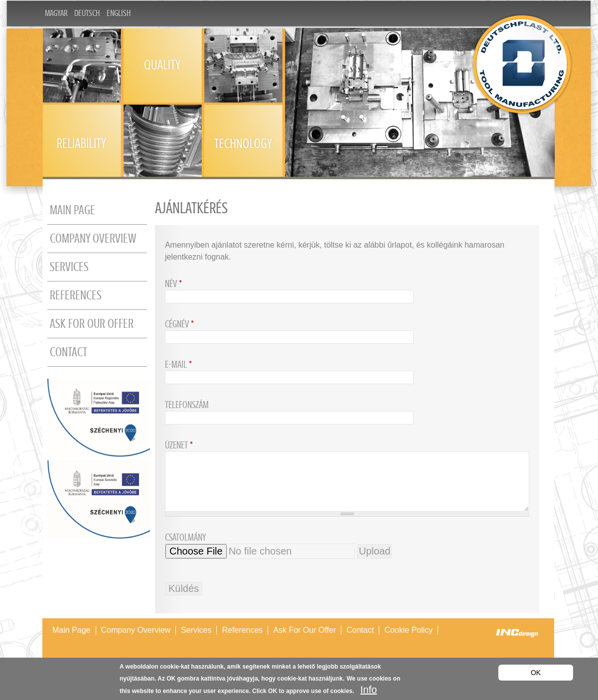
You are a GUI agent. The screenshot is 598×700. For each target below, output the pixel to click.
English (119, 13)
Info (369, 690)
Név (173, 284)
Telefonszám (187, 405)
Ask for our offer (92, 324)
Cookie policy (408, 630)
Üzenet (179, 445)
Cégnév (179, 324)
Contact (69, 352)
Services (69, 267)
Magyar (56, 13)
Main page (73, 210)
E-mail (178, 364)
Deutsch (87, 13)
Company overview (93, 239)
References (76, 295)
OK (536, 673)
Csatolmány (185, 537)
